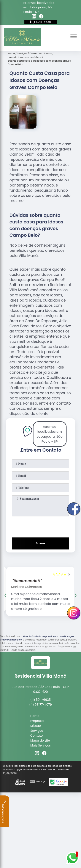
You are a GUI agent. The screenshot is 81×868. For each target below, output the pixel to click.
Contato (36, 736)
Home (35, 716)
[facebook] (41, 17)
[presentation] (41, 526)
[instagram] (34, 17)
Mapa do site (40, 741)
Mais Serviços (40, 745)
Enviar (40, 543)
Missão (36, 726)
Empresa (37, 721)
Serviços (37, 731)
